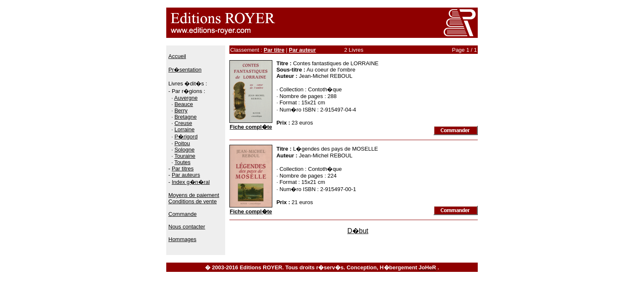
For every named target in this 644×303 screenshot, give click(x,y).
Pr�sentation (185, 70)
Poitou (182, 143)
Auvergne (186, 98)
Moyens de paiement (194, 195)
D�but (358, 231)
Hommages (182, 239)
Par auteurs (186, 175)
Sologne (184, 150)
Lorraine (184, 129)
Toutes (182, 162)
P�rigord (186, 137)
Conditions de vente (193, 201)
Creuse (183, 123)
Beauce (184, 104)
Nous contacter (187, 227)
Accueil (177, 56)
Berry (181, 110)
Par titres (183, 169)
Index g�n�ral (191, 182)
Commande (182, 214)
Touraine (185, 156)
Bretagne (185, 117)
